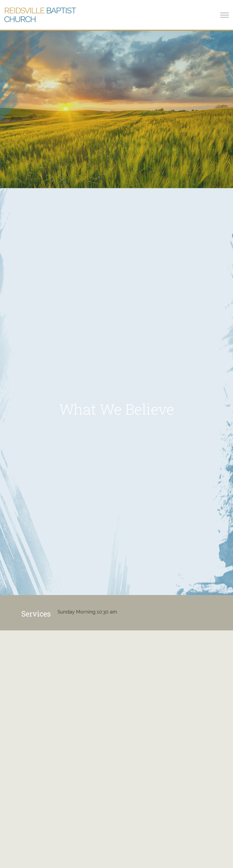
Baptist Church (40, 15)
